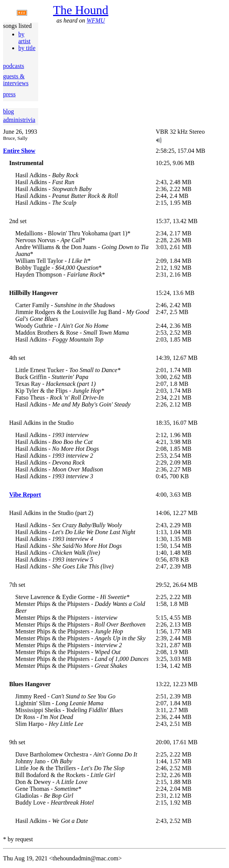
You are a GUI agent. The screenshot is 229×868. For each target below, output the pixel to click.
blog (8, 111)
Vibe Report (25, 495)
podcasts (14, 66)
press (9, 94)
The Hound (81, 10)
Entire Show (19, 151)
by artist (24, 38)
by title (27, 48)
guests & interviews (16, 80)
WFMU (96, 20)
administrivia (19, 120)
